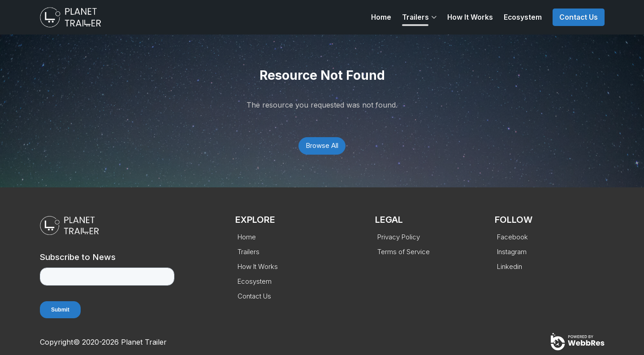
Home (381, 17)
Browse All (322, 145)
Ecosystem (523, 17)
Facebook (512, 237)
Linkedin (510, 266)
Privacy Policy (399, 237)
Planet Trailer (144, 342)
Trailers (415, 17)
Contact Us (579, 17)
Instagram (512, 252)
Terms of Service (404, 252)
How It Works (470, 17)
